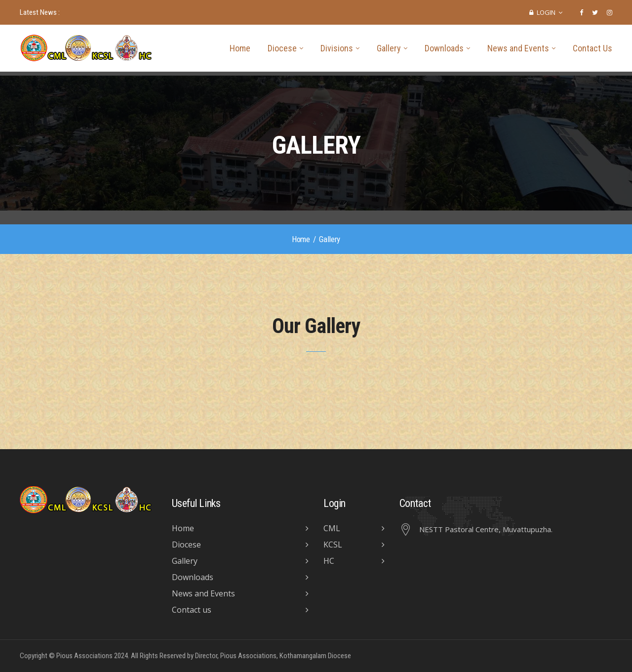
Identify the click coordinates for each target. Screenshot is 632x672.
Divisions (337, 48)
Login (546, 12)
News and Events (518, 48)
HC (329, 561)
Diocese (282, 48)
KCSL (333, 545)
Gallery (389, 48)
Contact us (192, 610)
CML (332, 528)
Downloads (444, 48)
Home (240, 48)
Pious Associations (84, 656)
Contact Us (592, 48)
